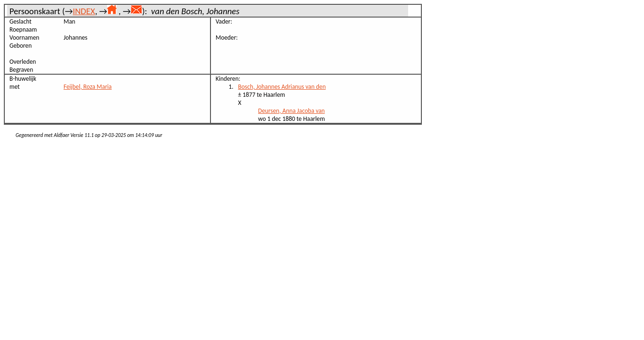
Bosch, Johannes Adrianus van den (282, 87)
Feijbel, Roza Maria (88, 87)
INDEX (84, 11)
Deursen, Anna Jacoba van (291, 111)
